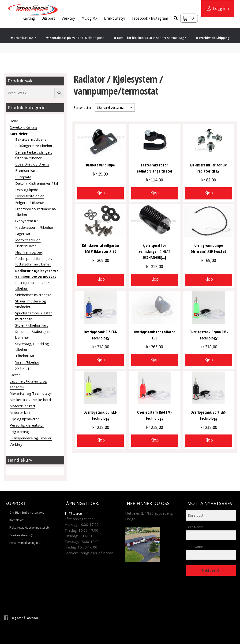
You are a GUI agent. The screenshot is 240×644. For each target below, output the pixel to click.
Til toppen (73, 513)
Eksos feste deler (30, 196)
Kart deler (19, 134)
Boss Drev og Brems (32, 164)
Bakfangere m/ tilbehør (34, 146)
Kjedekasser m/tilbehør (34, 227)
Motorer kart (20, 412)
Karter (15, 375)
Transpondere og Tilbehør (31, 438)
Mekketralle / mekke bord (30, 400)
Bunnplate (23, 177)
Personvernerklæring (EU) (25, 543)
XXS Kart (22, 368)
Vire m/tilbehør (27, 362)
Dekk (14, 121)
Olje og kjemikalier (24, 419)
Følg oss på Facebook (21, 618)
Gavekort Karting (23, 127)
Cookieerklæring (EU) (23, 535)
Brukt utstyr (115, 18)
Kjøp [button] (101, 193)
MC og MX (90, 18)
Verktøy (68, 18)
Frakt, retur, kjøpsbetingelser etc (29, 528)
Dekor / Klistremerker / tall (37, 183)
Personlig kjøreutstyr (27, 425)
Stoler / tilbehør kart (32, 325)
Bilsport (48, 18)
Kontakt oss (17, 520)
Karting (29, 18)
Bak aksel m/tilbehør (32, 139)
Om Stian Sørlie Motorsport (27, 513)
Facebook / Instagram (150, 18)
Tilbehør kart (26, 356)
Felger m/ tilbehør (30, 202)
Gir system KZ (27, 221)
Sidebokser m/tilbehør (33, 295)
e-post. (99, 38)
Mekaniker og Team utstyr (31, 393)
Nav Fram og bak (29, 252)
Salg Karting (19, 432)
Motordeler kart (22, 406)
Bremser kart (26, 170)
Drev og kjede (27, 190)
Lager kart (24, 234)
